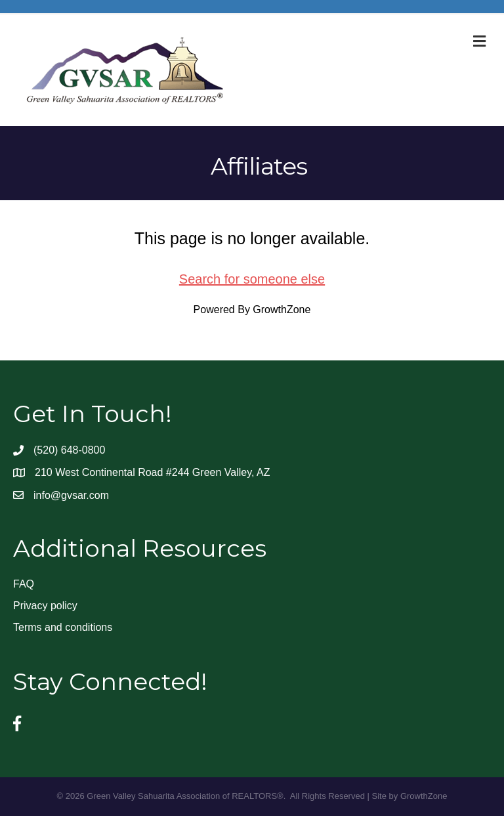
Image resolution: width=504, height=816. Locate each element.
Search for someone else (252, 279)
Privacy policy (45, 606)
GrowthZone (282, 310)
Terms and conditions (63, 627)
